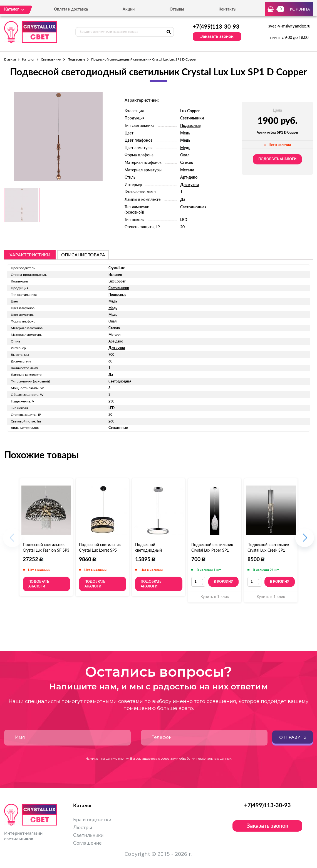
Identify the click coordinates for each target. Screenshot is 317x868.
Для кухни (190, 185)
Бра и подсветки (92, 820)
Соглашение (87, 843)
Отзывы (177, 9)
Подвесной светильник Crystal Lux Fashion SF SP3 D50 (46, 551)
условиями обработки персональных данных (196, 759)
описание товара (83, 255)
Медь (185, 133)
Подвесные (76, 59)
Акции (129, 9)
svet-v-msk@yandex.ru (289, 26)
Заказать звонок (217, 36)
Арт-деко (189, 177)
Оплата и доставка (71, 9)
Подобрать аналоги (277, 159)
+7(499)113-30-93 (216, 27)
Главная (10, 59)
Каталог (28, 59)
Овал (185, 155)
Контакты (227, 9)
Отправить (293, 737)
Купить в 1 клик (215, 597)
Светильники (51, 59)
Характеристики (30, 255)
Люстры (83, 828)
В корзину (223, 582)
